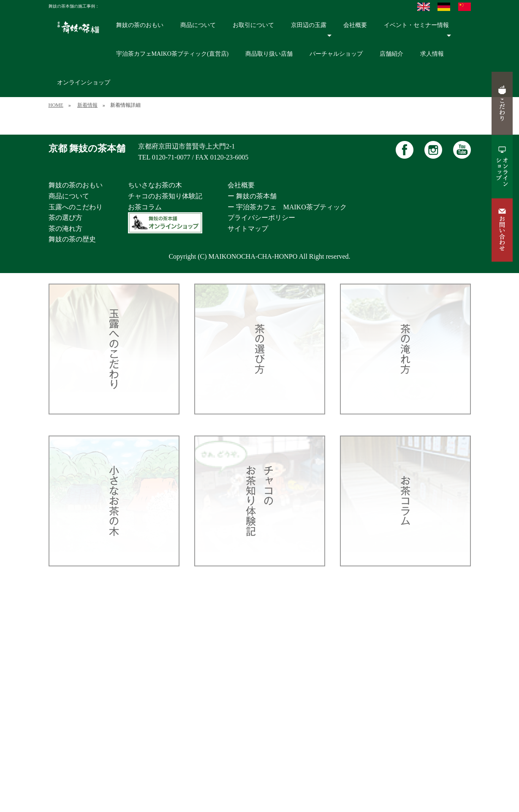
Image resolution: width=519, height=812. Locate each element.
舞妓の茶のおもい (140, 25)
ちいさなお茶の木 (155, 185)
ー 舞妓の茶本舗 (252, 196)
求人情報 (432, 54)
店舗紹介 (391, 54)
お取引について (253, 25)
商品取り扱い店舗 (269, 54)
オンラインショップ (84, 83)
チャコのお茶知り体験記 (165, 196)
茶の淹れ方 (65, 229)
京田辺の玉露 (311, 30)
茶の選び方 (65, 218)
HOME (56, 105)
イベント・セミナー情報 (418, 30)
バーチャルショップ (336, 54)
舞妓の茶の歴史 (72, 239)
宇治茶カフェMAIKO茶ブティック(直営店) (173, 54)
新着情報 (87, 105)
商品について (198, 25)
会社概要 (355, 25)
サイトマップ (248, 229)
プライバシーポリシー (261, 218)
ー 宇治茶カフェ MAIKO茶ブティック (287, 207)
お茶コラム (145, 207)
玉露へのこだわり (76, 207)
